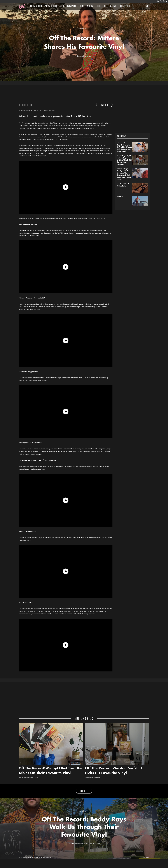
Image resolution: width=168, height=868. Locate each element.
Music (62, 6)
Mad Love (90, 6)
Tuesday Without (36, 6)
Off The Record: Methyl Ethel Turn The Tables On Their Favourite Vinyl (51, 780)
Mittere (90, 227)
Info (128, 6)
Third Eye (99, 227)
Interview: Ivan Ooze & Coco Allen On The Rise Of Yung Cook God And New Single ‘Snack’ (124, 156)
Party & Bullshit (51, 6)
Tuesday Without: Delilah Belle (123, 194)
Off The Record (102, 6)
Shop (122, 6)
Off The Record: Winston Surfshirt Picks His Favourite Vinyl (114, 780)
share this (104, 114)
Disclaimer (146, 866)
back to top (84, 800)
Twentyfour (72, 6)
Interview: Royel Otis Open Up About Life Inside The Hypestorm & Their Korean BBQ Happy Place (124, 183)
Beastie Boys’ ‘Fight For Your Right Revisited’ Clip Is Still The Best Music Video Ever (124, 169)
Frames (82, 6)
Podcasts (114, 6)
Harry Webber (32, 119)
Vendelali (120, 206)
